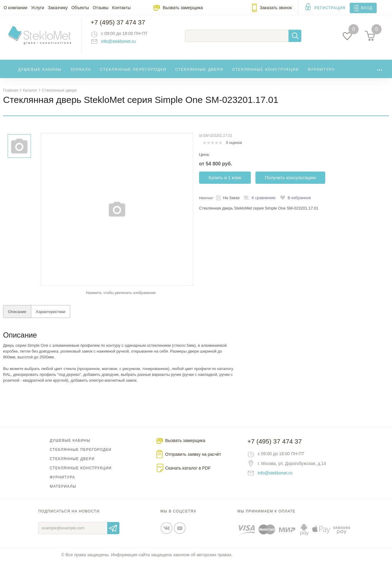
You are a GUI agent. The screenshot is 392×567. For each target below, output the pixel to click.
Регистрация (330, 8)
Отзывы (101, 8)
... (379, 73)
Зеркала (81, 75)
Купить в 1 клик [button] (225, 183)
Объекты (80, 8)
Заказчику (58, 8)
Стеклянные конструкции (266, 75)
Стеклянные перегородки (133, 75)
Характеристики (51, 317)
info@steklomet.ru (124, 44)
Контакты (121, 8)
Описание (17, 317)
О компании (15, 8)
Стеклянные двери (199, 75)
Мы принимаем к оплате (266, 516)
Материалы (63, 492)
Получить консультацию (290, 183)
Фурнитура (321, 75)
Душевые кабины (40, 75)
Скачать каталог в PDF (188, 473)
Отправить (113, 533)
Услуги (38, 8)
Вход (367, 8)
